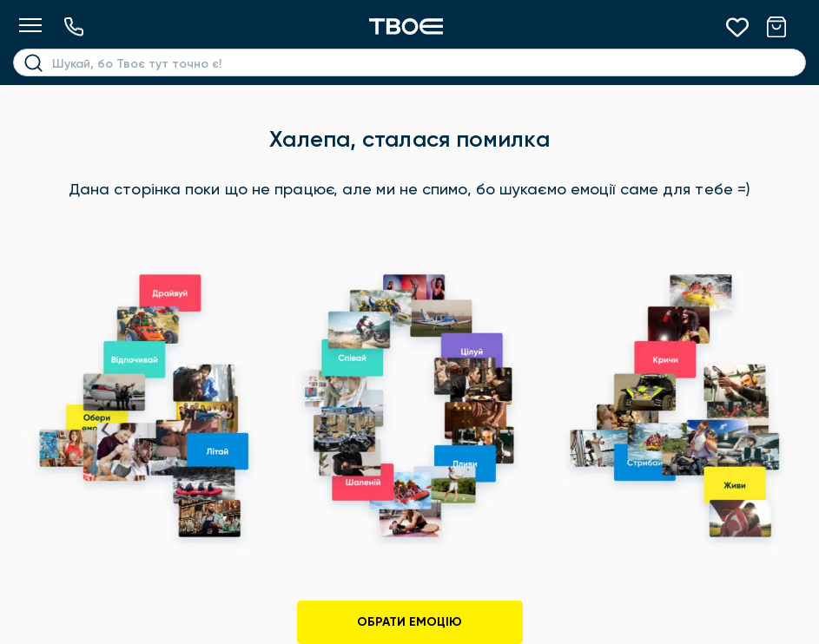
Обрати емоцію (409, 622)
